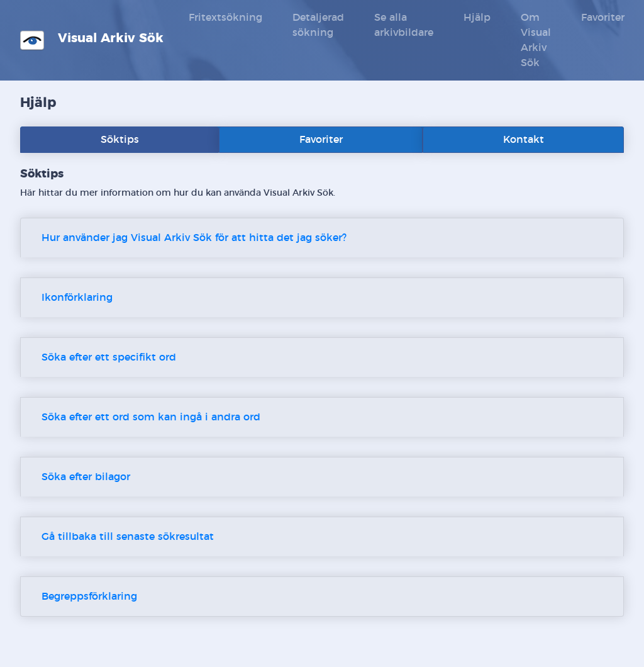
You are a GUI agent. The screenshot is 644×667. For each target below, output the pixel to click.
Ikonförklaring (77, 298)
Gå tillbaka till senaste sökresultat (128, 537)
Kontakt (524, 140)
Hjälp (477, 18)
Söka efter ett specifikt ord (109, 357)
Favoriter (603, 18)
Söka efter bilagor (86, 477)
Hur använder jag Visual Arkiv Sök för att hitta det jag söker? (194, 238)
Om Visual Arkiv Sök (536, 40)
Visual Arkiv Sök (92, 40)
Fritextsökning (225, 18)
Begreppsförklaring (89, 597)
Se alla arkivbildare (404, 25)
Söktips (120, 140)
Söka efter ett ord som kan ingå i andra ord (151, 417)
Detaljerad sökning (318, 25)
